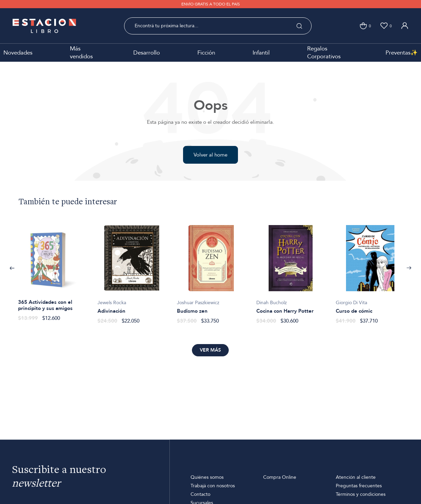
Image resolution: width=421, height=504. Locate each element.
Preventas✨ (402, 53)
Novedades (18, 53)
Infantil (261, 53)
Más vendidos (81, 53)
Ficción (206, 53)
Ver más (210, 350)
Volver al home (210, 155)
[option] (52, 270)
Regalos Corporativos (324, 53)
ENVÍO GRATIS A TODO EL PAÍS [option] (211, 4)
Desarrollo (147, 53)
